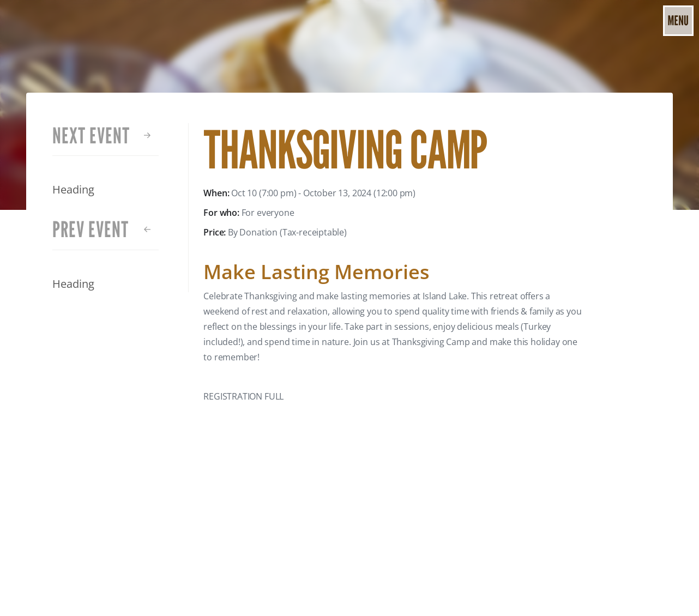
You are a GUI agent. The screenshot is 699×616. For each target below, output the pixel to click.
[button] (678, 21)
